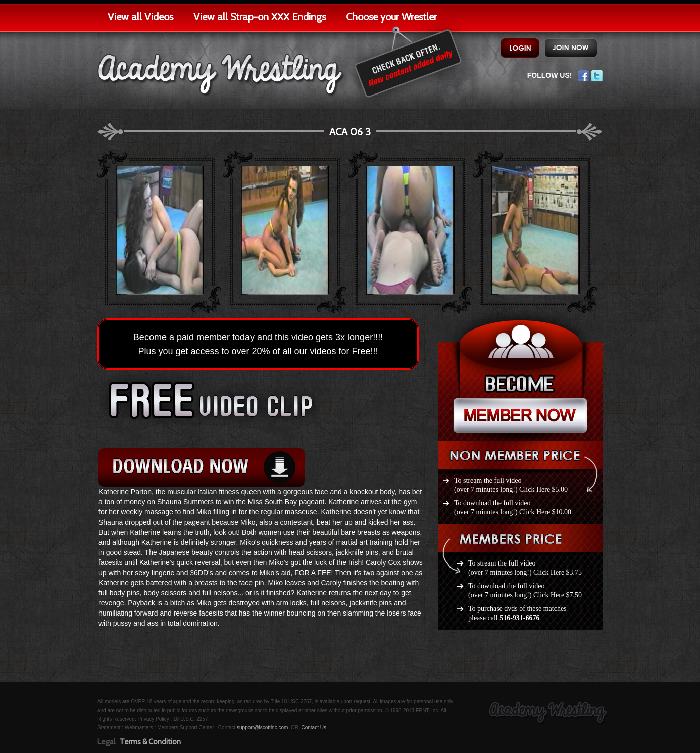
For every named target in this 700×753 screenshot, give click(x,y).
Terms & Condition (150, 742)
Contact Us (313, 727)
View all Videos (140, 17)
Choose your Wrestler (391, 17)
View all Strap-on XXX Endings (260, 17)
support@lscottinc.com (262, 727)
